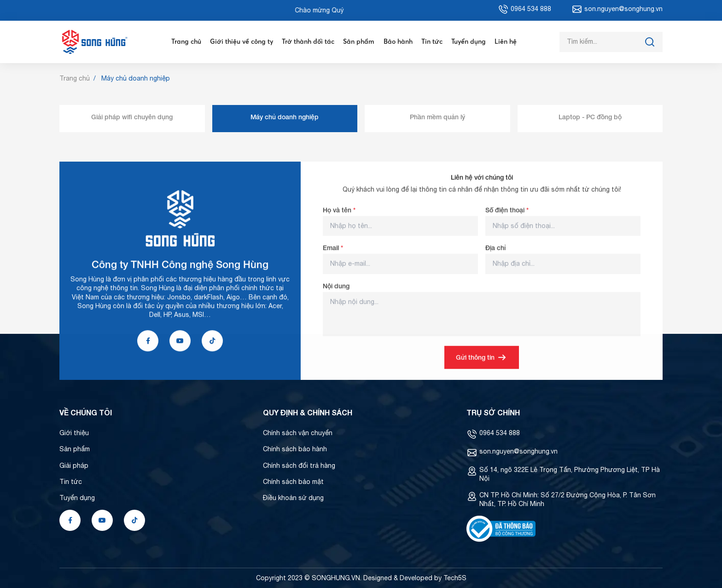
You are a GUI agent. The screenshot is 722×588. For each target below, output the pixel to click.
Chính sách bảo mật (293, 482)
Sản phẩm (359, 41)
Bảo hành (398, 41)
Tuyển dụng (469, 41)
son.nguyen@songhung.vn (518, 451)
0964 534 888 (500, 433)
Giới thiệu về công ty (242, 41)
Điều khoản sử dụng (293, 498)
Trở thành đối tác (308, 41)
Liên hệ (506, 41)
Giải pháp (74, 466)
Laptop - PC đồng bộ (590, 117)
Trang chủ (186, 41)
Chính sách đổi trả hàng (299, 466)
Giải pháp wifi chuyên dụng (132, 117)
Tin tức (432, 41)
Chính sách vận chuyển (298, 433)
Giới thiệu (74, 433)
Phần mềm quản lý (437, 117)
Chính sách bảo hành (295, 449)
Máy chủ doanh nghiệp (285, 117)
